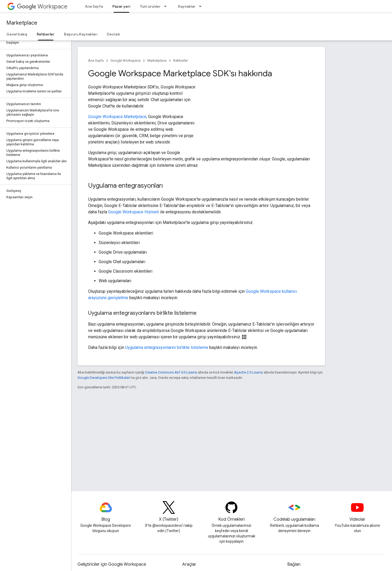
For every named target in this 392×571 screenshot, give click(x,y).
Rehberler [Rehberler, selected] (46, 34)
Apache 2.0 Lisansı (249, 372)
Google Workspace (126, 60)
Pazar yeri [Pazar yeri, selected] (121, 6)
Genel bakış (17, 34)
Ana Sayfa (94, 6)
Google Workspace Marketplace (117, 117)
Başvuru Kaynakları (81, 34)
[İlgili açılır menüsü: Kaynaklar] (202, 6)
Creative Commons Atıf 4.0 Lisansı (171, 372)
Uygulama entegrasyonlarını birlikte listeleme (167, 347)
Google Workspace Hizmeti (134, 212)
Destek (113, 34)
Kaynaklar (187, 6)
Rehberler (181, 60)
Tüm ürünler (150, 6)
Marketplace (22, 23)
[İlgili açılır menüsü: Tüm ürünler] (167, 6)
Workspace (42, 6)
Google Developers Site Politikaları (104, 378)
